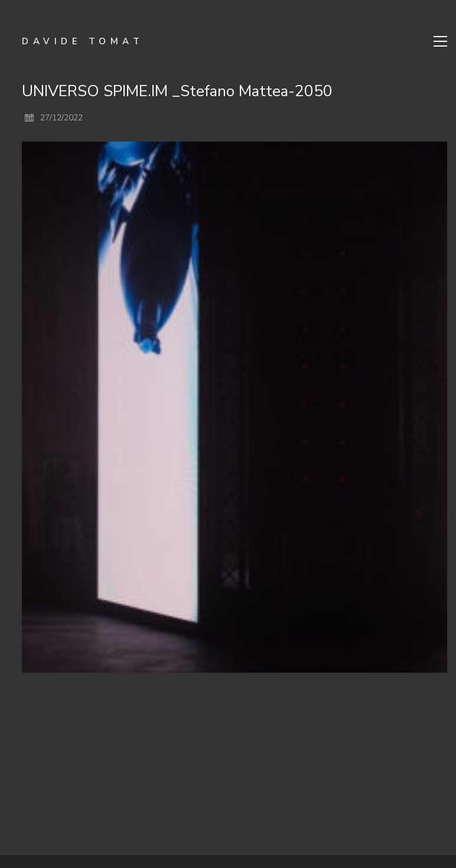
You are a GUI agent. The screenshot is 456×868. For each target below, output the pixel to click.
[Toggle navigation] (440, 41)
